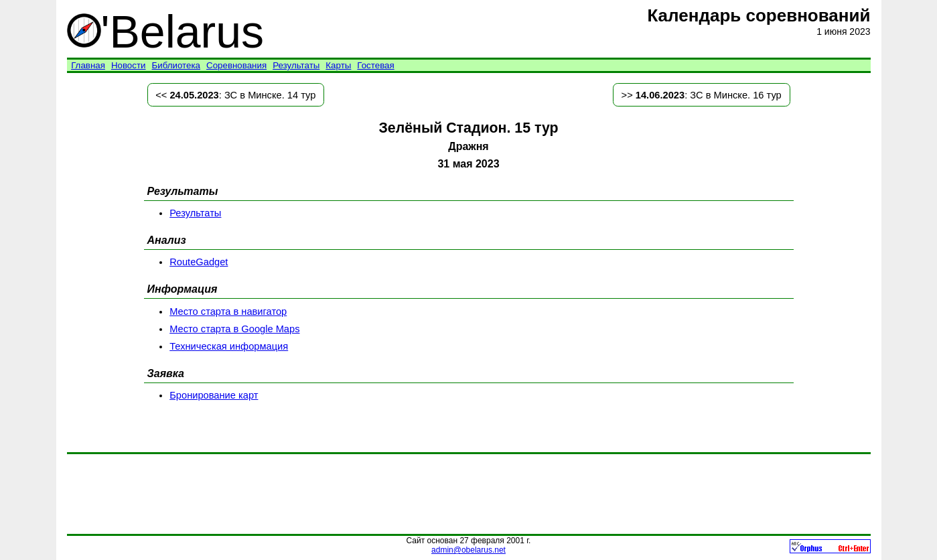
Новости (129, 65)
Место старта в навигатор (228, 311)
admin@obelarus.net (468, 550)
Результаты (296, 65)
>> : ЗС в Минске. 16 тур (702, 95)
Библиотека (176, 65)
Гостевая (375, 65)
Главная (88, 65)
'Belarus (166, 31)
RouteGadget (199, 262)
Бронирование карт (214, 395)
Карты (338, 65)
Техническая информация (229, 346)
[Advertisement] (469, 494)
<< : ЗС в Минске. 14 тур (235, 95)
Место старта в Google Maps (234, 329)
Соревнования (236, 65)
